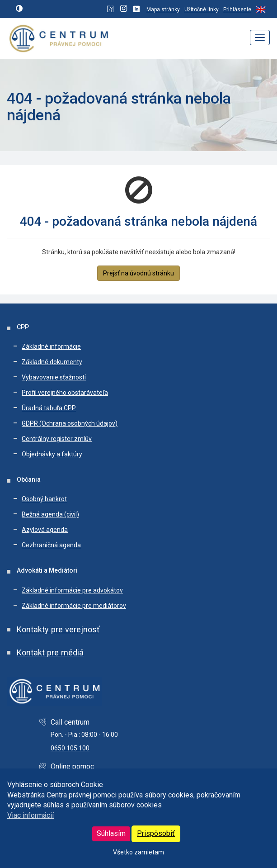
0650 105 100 (70, 748)
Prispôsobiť (156, 833)
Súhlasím (111, 833)
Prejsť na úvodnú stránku (138, 273)
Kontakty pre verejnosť (58, 629)
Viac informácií (31, 815)
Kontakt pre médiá (50, 652)
